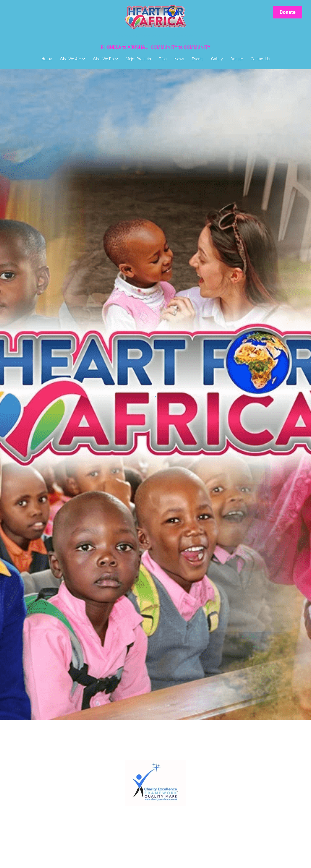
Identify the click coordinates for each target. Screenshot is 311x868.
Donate (288, 12)
